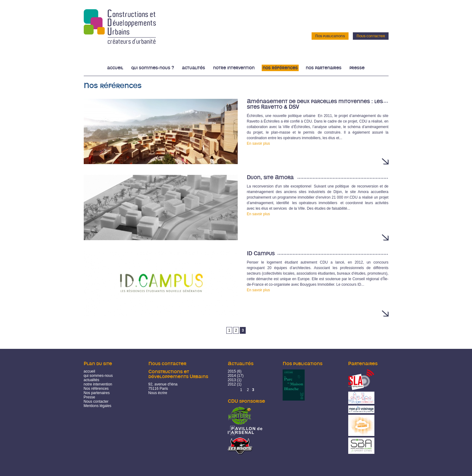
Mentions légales (98, 406)
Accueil (115, 68)
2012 (232, 384)
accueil (89, 371)
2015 (232, 371)
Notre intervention (234, 68)
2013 (232, 380)
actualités (92, 380)
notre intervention (98, 384)
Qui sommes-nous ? (153, 68)
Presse (357, 68)
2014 (232, 376)
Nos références (280, 68)
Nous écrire (158, 393)
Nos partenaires (324, 68)
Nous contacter (371, 36)
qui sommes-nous (98, 376)
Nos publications (330, 36)
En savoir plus (258, 143)
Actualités (194, 68)
